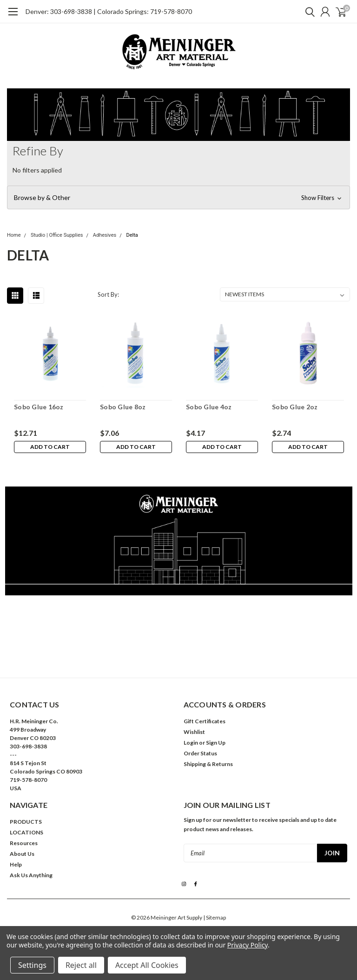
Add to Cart (50, 447)
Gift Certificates (205, 721)
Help (16, 864)
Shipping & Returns (208, 764)
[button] (178, 198)
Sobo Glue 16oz (39, 407)
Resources (24, 843)
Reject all (81, 965)
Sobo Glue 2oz (295, 407)
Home (14, 235)
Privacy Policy (248, 945)
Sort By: (108, 294)
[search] (308, 12)
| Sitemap (215, 917)
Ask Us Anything (31, 875)
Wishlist (194, 732)
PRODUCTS (26, 822)
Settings (32, 965)
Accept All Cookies (147, 965)
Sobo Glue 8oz (123, 407)
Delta (132, 235)
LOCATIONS (26, 832)
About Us (22, 854)
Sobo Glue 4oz (209, 407)
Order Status (200, 753)
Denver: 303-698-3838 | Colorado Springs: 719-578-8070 (109, 11)
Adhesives (105, 235)
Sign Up (216, 743)
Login (191, 743)
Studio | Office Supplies (57, 235)
